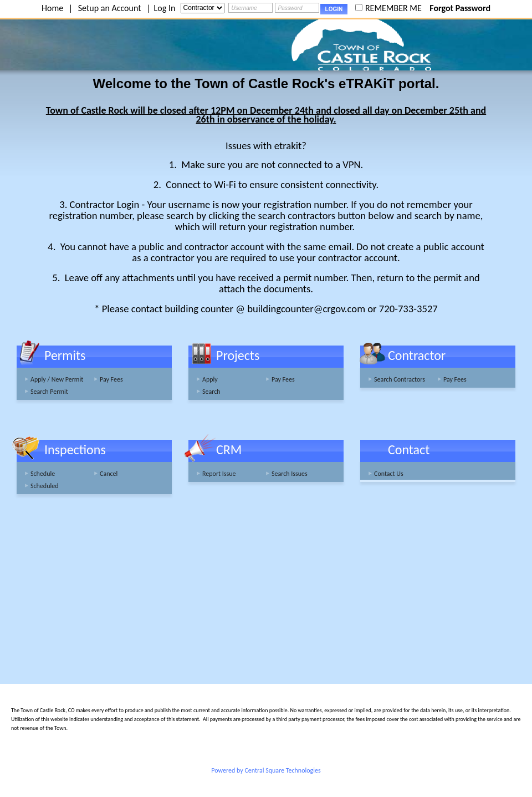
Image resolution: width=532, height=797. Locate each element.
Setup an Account (110, 8)
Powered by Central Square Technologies (266, 770)
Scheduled (45, 486)
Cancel (109, 474)
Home (52, 8)
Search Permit (49, 392)
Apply (210, 379)
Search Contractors (400, 379)
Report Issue (219, 474)
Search (211, 392)
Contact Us (389, 474)
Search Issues (290, 474)
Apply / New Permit (57, 379)
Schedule (43, 474)
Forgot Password (460, 8)
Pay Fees (111, 379)
